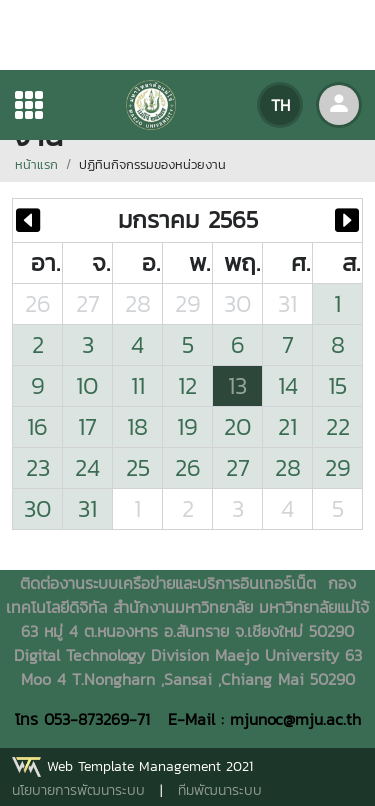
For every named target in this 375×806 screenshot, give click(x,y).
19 (187, 426)
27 (88, 303)
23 (38, 467)
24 (87, 467)
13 (237, 385)
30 (238, 303)
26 (38, 303)
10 (87, 385)
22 (338, 426)
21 (287, 426)
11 (138, 385)
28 (138, 303)
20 (238, 426)
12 (187, 385)
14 (288, 385)
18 (137, 426)
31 (287, 303)
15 (337, 385)
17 (87, 426)
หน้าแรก (36, 164)
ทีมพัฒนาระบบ (220, 790)
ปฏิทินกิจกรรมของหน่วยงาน (152, 164)
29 (188, 303)
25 (138, 467)
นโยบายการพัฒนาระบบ (78, 790)
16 (37, 426)
